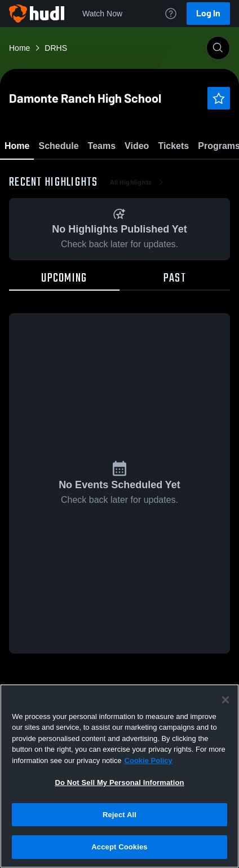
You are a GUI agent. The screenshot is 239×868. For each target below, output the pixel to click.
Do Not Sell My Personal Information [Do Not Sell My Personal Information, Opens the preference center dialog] (119, 782)
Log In (208, 13)
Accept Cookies (119, 847)
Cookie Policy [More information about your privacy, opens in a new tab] (149, 760)
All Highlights (138, 248)
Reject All (119, 815)
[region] (119, 776)
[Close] (225, 700)
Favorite (106, 175)
